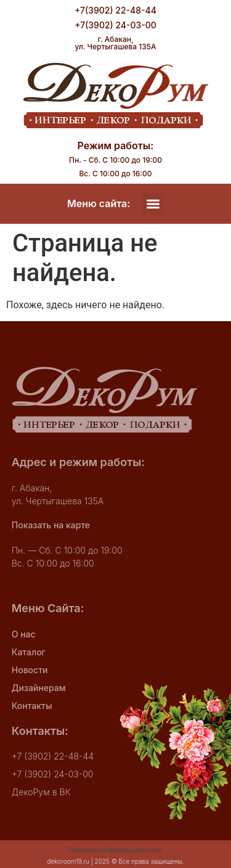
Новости (30, 670)
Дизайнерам (39, 688)
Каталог (29, 652)
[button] (153, 204)
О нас (24, 634)
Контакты (32, 706)
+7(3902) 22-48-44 (115, 10)
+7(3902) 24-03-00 (115, 25)
